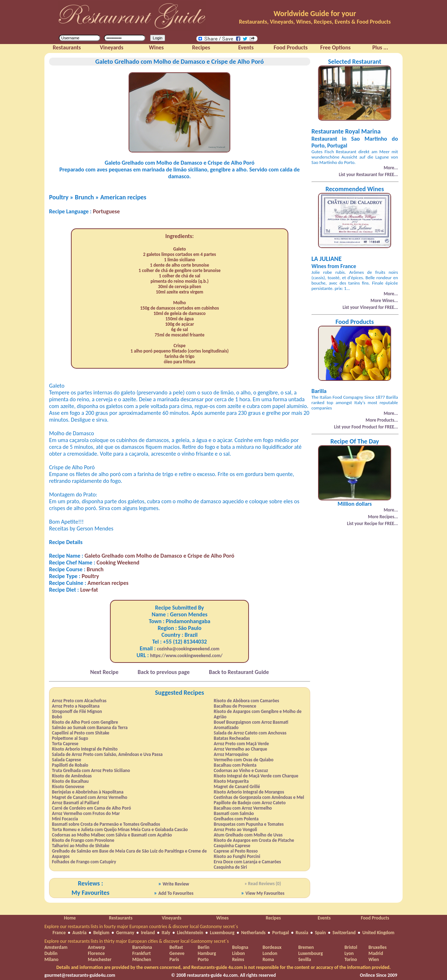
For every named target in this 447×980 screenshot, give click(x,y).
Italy (166, 933)
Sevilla (305, 959)
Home (70, 918)
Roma (268, 959)
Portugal (281, 933)
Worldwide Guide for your (315, 14)
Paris (174, 959)
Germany (125, 933)
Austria (80, 933)
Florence (96, 953)
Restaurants (121, 918)
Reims (238, 959)
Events (324, 918)
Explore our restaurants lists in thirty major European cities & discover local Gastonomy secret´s (137, 941)
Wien (374, 959)
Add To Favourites (176, 893)
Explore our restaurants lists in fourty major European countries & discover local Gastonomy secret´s (141, 926)
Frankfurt (141, 953)
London (270, 953)
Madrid (376, 953)
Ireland (148, 933)
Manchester (100, 959)
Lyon (349, 953)
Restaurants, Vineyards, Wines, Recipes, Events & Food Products (315, 22)
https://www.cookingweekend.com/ (186, 656)
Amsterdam (56, 947)
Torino (351, 959)
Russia (302, 933)
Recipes (273, 918)
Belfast (176, 947)
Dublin (51, 953)
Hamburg (207, 953)
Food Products (375, 918)
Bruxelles (378, 947)
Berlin (204, 947)
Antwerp (96, 947)
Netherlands (253, 933)
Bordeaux (272, 947)
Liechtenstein (190, 933)
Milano (51, 959)
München (142, 959)
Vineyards (172, 918)
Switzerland (344, 933)
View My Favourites (265, 893)
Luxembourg (222, 933)
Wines (223, 918)
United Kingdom (379, 933)
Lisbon (239, 953)
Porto (203, 959)
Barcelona (142, 947)
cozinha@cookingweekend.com (188, 649)
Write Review (176, 884)
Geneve (177, 953)
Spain (320, 933)
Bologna (240, 947)
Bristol (351, 947)
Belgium (101, 933)
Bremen (306, 947)
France (59, 933)
